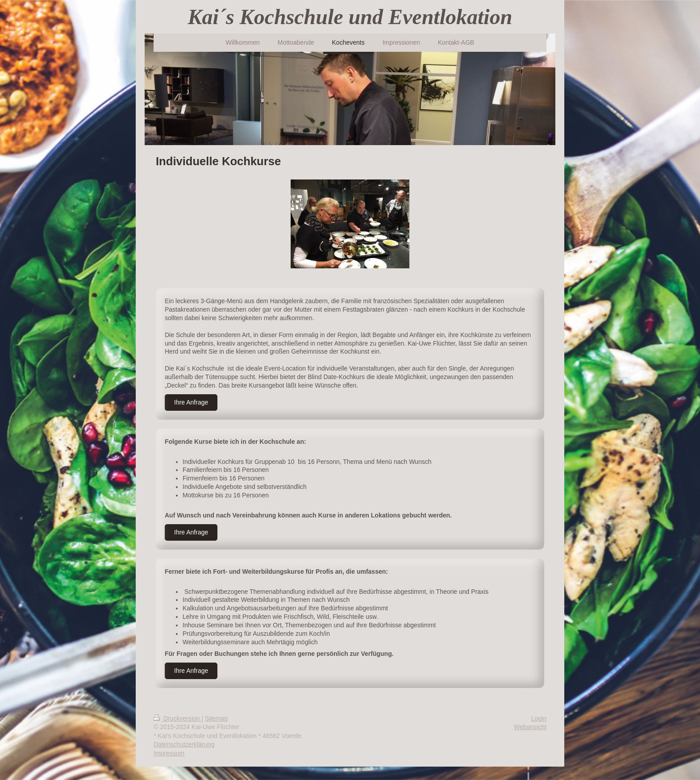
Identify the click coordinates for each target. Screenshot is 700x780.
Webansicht (530, 727)
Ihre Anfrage (191, 402)
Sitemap (216, 718)
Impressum (169, 753)
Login (539, 718)
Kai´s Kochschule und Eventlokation (350, 17)
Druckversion (177, 718)
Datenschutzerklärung (184, 744)
